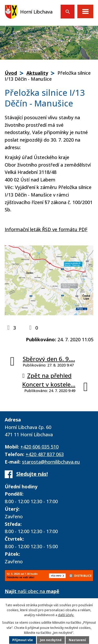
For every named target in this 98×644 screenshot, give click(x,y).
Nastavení (77, 640)
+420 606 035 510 (39, 447)
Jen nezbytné (51, 640)
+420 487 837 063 (45, 454)
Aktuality (37, 73)
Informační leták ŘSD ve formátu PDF (46, 229)
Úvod (11, 73)
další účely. (66, 615)
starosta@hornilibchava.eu (51, 462)
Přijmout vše (23, 640)
